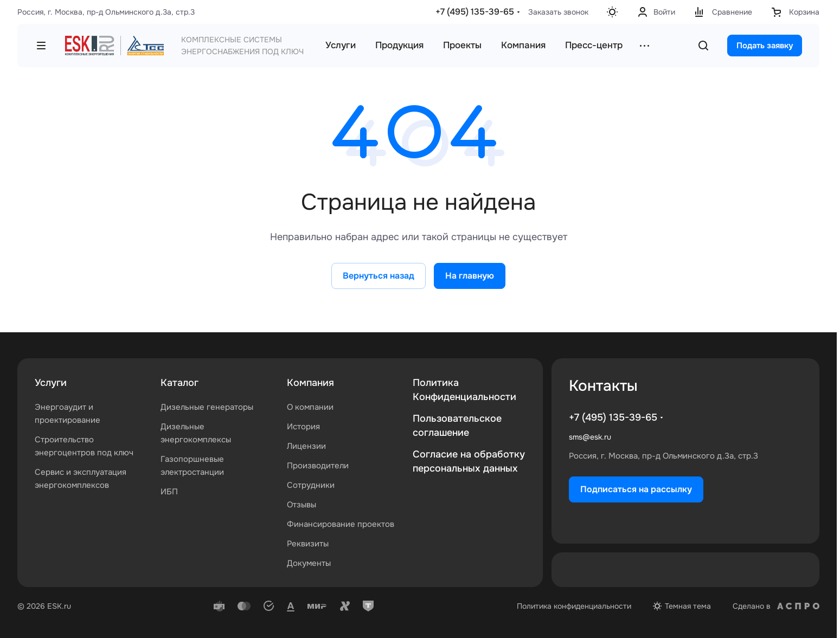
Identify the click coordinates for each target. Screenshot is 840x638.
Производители (318, 466)
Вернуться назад (379, 276)
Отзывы (302, 505)
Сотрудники (311, 485)
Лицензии (306, 446)
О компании (310, 407)
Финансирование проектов (341, 524)
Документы (309, 563)
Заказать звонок (558, 12)
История (303, 427)
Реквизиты (308, 544)
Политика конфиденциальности (574, 606)
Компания (310, 383)
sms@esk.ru (590, 437)
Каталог (179, 383)
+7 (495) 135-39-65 (475, 12)
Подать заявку (765, 46)
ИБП (169, 492)
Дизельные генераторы (207, 407)
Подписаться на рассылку (636, 489)
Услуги (51, 383)
